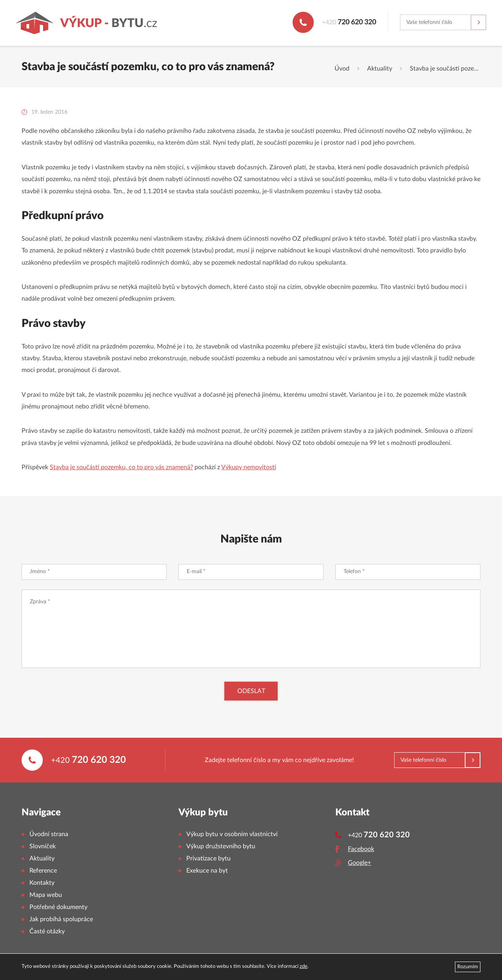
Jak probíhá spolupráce (61, 919)
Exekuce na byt (207, 871)
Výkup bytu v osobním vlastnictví (232, 834)
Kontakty (42, 883)
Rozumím (468, 967)
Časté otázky (47, 931)
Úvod (342, 69)
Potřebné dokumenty (58, 907)
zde (304, 966)
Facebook (361, 849)
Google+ (359, 863)
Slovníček (43, 846)
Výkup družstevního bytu (221, 846)
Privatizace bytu (208, 858)
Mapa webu (46, 895)
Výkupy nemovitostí (249, 467)
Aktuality (380, 69)
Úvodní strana (49, 834)
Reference (43, 871)
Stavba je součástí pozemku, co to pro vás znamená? (121, 467)
